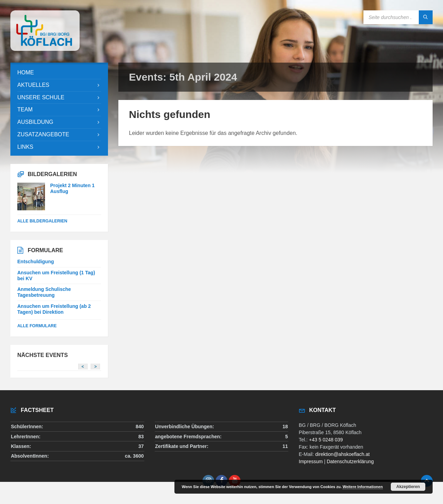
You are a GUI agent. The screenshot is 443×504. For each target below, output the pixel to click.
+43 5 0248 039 (326, 440)
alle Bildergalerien (42, 221)
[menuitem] (59, 73)
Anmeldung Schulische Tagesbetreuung (44, 292)
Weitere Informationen (363, 487)
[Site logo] (45, 49)
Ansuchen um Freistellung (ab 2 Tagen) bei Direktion (54, 309)
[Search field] (398, 17)
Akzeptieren (408, 487)
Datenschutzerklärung (350, 461)
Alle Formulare (37, 326)
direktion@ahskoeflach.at (342, 454)
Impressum (311, 461)
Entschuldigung (36, 262)
